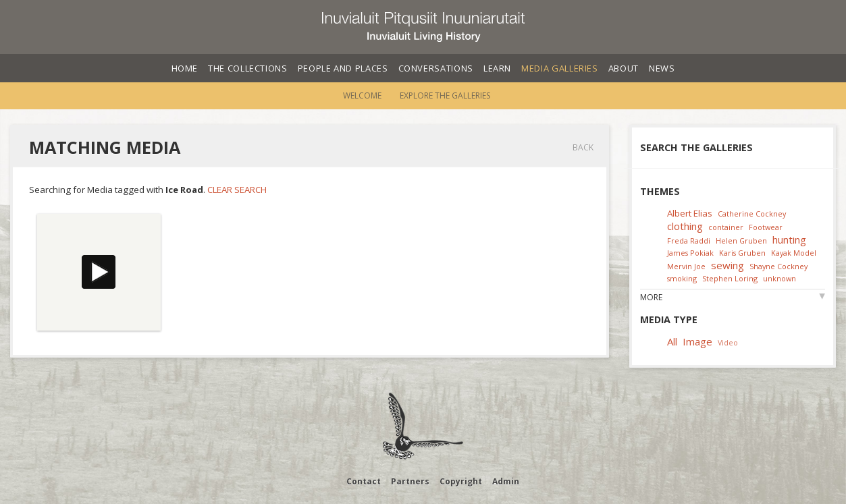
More (651, 297)
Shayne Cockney (778, 266)
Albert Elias (690, 213)
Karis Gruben (742, 253)
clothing (685, 226)
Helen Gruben (741, 241)
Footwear (766, 227)
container (726, 227)
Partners (410, 481)
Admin (506, 481)
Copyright (461, 481)
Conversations (436, 68)
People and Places (343, 68)
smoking (682, 278)
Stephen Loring (730, 278)
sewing (728, 265)
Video (728, 342)
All (672, 341)
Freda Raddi (689, 241)
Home (185, 68)
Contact (364, 481)
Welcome (362, 95)
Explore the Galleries (445, 95)
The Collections (248, 68)
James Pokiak (690, 253)
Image (697, 341)
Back (583, 147)
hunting (789, 240)
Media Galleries (560, 68)
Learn (497, 68)
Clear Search (237, 190)
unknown (779, 278)
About (624, 68)
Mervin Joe (686, 266)
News (662, 68)
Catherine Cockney (752, 214)
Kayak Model (794, 253)
